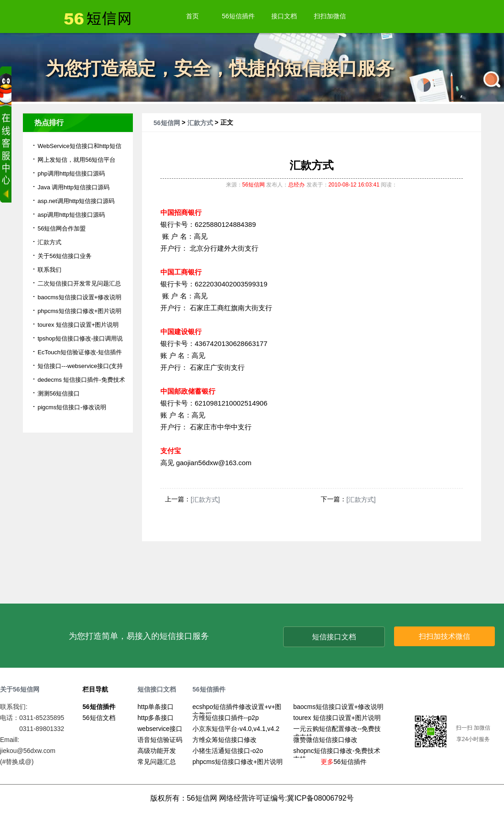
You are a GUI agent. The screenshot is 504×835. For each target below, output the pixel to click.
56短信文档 (99, 718)
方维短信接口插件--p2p (226, 718)
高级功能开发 (157, 751)
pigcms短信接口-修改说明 (72, 407)
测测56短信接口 (59, 393)
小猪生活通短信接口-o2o (228, 751)
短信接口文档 (334, 637)
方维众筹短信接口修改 (225, 740)
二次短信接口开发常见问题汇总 (79, 283)
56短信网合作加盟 (62, 228)
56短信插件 (238, 16)
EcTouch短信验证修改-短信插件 (80, 352)
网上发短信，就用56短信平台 (77, 160)
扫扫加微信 (330, 16)
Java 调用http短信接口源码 (74, 187)
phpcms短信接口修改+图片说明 (79, 311)
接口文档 (284, 16)
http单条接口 (156, 707)
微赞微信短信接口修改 (325, 740)
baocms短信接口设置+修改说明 (79, 297)
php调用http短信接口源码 (71, 173)
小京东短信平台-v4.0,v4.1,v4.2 (236, 729)
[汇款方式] (205, 500)
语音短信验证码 (160, 740)
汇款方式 (200, 123)
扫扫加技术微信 (444, 636)
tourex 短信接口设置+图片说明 (78, 325)
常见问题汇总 (157, 762)
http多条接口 (156, 718)
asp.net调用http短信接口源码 (76, 201)
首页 (192, 16)
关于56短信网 (20, 689)
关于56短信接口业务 (65, 256)
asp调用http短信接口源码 (71, 215)
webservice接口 (160, 729)
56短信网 (167, 123)
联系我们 (49, 270)
